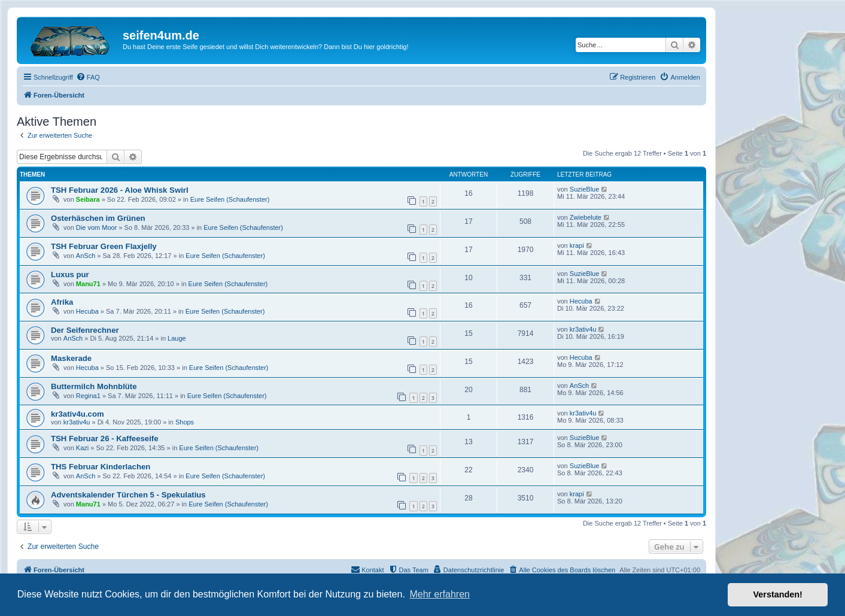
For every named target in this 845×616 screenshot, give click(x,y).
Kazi (82, 448)
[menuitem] (88, 77)
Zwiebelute (586, 217)
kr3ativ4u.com (77, 414)
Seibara (88, 199)
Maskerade (71, 358)
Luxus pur (70, 274)
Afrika (62, 302)
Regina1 (88, 396)
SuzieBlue (585, 189)
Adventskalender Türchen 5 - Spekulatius (128, 495)
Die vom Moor (96, 227)
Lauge (177, 338)
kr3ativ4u (583, 329)
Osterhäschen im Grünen (98, 218)
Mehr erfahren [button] (440, 594)
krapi (577, 245)
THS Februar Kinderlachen (101, 467)
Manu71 (88, 284)
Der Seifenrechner (85, 330)
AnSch (86, 256)
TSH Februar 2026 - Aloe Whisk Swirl (120, 190)
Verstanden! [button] (778, 594)
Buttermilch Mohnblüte (94, 386)
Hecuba (87, 311)
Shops (185, 422)
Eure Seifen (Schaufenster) (230, 199)
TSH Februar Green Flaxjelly (104, 246)
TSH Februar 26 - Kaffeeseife (105, 439)
